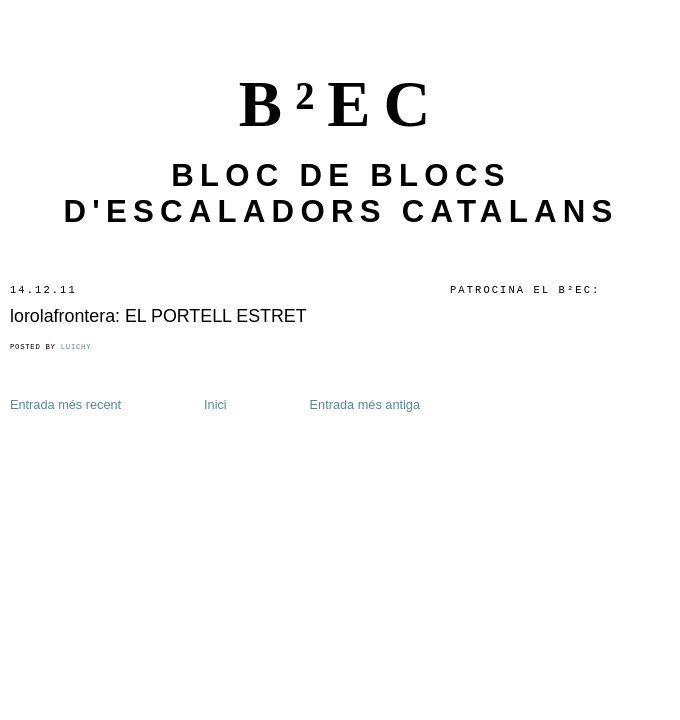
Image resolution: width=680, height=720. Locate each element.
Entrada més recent (65, 404)
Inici (215, 404)
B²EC (341, 104)
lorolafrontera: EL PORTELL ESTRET (158, 316)
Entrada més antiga (365, 404)
